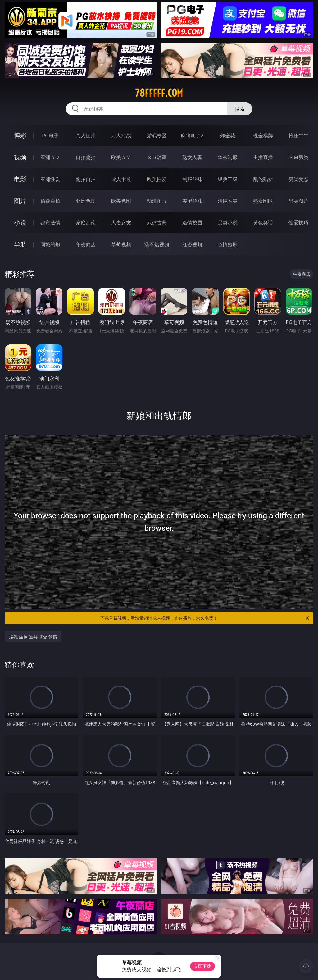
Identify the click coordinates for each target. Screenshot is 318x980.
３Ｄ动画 (157, 157)
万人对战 (121, 136)
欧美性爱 (157, 179)
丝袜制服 (228, 157)
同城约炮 (50, 244)
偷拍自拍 (86, 179)
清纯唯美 (228, 201)
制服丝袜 (192, 179)
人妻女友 (121, 223)
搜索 (240, 109)
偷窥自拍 (50, 201)
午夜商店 (86, 244)
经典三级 (228, 179)
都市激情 (50, 223)
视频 (20, 157)
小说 (20, 222)
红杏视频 (192, 244)
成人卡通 (121, 179)
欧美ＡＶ (121, 157)
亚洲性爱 (50, 179)
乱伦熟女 (263, 179)
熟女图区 (263, 201)
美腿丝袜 (192, 201)
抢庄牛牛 (298, 136)
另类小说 (228, 223)
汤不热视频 (157, 244)
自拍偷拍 (86, 157)
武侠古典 (157, 223)
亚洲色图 (86, 201)
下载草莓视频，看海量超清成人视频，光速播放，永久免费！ (205, 618)
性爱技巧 (298, 223)
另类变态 (298, 179)
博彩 (20, 135)
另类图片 (298, 201)
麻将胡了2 (192, 136)
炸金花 (228, 136)
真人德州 (86, 136)
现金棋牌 (263, 136)
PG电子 (50, 136)
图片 (20, 201)
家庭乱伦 (86, 223)
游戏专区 (157, 136)
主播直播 (263, 157)
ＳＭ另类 (298, 157)
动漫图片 (157, 201)
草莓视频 (121, 244)
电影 (20, 179)
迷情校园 (192, 223)
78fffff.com (159, 93)
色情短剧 (228, 244)
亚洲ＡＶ (50, 157)
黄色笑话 (263, 223)
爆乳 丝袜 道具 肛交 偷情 (33, 637)
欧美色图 (121, 201)
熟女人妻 (192, 157)
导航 (20, 244)
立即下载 (202, 966)
